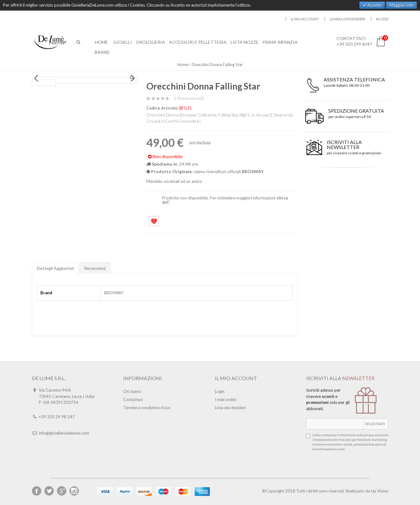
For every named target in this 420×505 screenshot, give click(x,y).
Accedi (382, 19)
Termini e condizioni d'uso (147, 408)
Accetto (374, 5)
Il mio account (305, 19)
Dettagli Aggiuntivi (55, 268)
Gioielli (123, 42)
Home (183, 64)
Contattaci (133, 399)
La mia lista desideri (347, 19)
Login (220, 391)
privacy (369, 435)
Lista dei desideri (230, 408)
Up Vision (380, 491)
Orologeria (150, 42)
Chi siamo (132, 391)
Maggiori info (401, 5)
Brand (102, 52)
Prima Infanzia (280, 42)
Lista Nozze (245, 42)
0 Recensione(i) (189, 98)
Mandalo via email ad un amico (174, 181)
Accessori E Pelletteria (198, 42)
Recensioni (95, 268)
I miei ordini (225, 399)
